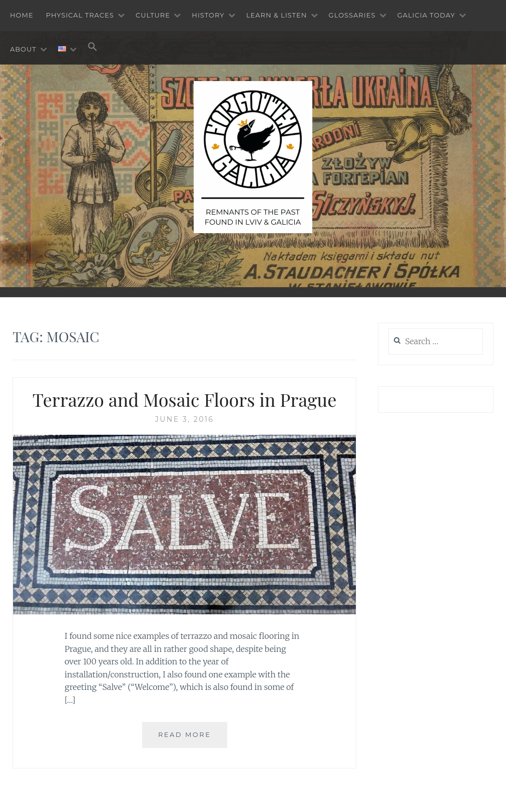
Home (22, 15)
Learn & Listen (277, 15)
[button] (93, 48)
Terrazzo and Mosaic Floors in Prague (185, 399)
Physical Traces (80, 15)
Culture (153, 15)
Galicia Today (426, 15)
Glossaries (352, 15)
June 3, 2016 (185, 419)
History (208, 15)
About (23, 49)
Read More (184, 734)
